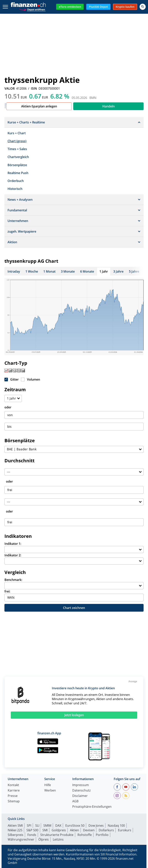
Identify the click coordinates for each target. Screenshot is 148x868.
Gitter (14, 379)
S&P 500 (32, 830)
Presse (13, 796)
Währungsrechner (21, 839)
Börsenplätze (17, 165)
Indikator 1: (13, 544)
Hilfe (48, 785)
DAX (58, 825)
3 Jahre (118, 271)
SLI (37, 825)
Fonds (32, 835)
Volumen (34, 379)
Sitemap (14, 801)
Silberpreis (16, 835)
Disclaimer (80, 796)
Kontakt (13, 785)
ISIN (34, 88)
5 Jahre (134, 271)
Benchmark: (13, 580)
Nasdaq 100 (116, 825)
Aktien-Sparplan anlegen (39, 106)
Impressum (81, 785)
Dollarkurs (106, 830)
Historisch (15, 189)
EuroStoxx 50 (75, 825)
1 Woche (32, 271)
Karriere (14, 791)
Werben (50, 791)
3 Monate (68, 271)
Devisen (89, 830)
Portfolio (102, 835)
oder (8, 407)
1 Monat (49, 271)
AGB (75, 801)
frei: (7, 591)
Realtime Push (18, 173)
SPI (29, 825)
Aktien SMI (15, 825)
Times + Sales (17, 149)
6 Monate (87, 271)
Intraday (14, 271)
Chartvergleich (18, 157)
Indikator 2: (13, 555)
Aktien (74, 830)
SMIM (47, 825)
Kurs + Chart (17, 133)
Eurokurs (125, 830)
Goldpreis (59, 830)
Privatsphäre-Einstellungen (92, 807)
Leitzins (58, 839)
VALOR (10, 88)
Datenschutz (81, 791)
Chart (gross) (17, 141)
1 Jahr (104, 271)
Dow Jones (96, 825)
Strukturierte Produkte (57, 835)
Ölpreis (44, 839)
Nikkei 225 (15, 830)
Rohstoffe (85, 835)
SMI (45, 830)
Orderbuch (16, 181)
